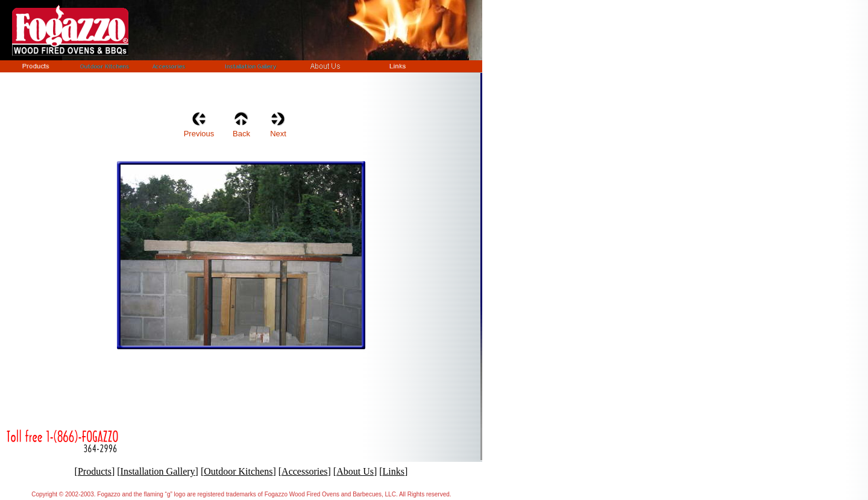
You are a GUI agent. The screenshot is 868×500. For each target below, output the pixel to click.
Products (95, 471)
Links (394, 471)
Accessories (304, 471)
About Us (355, 471)
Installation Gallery (158, 471)
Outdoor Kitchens (238, 471)
